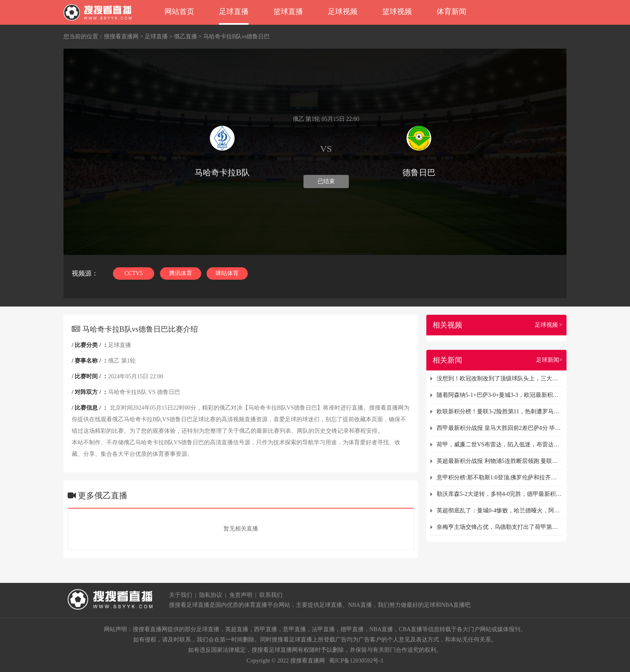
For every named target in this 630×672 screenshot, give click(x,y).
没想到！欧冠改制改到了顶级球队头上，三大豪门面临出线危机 (500, 378)
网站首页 (179, 12)
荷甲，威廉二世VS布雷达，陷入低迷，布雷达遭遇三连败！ (500, 444)
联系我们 (271, 595)
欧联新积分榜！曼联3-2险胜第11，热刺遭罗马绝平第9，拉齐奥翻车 (500, 411)
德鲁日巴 (169, 392)
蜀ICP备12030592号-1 (356, 661)
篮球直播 (288, 12)
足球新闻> (549, 360)
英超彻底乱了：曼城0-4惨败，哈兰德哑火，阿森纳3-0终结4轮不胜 (500, 510)
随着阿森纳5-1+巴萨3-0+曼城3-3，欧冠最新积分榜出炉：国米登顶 (500, 395)
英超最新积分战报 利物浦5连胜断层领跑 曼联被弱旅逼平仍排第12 (500, 461)
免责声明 (241, 595)
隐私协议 (211, 595)
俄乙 (114, 361)
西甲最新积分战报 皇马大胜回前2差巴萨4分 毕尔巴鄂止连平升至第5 (500, 428)
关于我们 (181, 595)
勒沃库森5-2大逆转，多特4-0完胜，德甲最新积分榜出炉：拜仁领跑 (500, 494)
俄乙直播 (186, 37)
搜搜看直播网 (121, 37)
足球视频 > (549, 325)
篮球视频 (397, 12)
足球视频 (343, 12)
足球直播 (234, 12)
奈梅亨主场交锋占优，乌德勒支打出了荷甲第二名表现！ (500, 527)
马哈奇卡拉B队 (127, 392)
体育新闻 (451, 12)
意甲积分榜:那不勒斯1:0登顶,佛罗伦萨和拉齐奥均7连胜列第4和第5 (500, 477)
